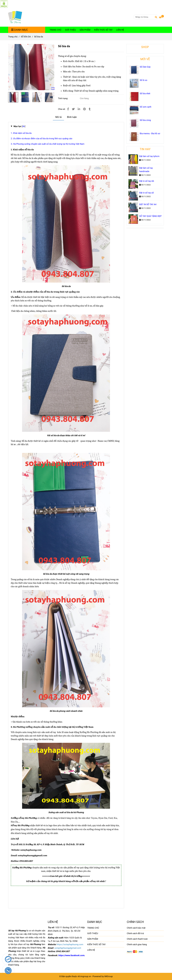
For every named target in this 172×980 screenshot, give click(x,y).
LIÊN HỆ (120, 30)
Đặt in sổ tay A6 (147, 181)
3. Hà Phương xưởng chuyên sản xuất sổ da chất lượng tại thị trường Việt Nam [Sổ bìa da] (48, 144)
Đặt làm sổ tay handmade (146, 170)
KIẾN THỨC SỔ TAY (103, 30)
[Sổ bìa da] (4, 4)
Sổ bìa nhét (145, 93)
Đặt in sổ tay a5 (147, 193)
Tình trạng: (63, 98)
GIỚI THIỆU (70, 30)
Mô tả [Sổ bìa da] (58, 117)
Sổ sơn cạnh (146, 107)
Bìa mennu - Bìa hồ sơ (150, 133)
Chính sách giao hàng (137, 944)
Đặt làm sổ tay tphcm (149, 156)
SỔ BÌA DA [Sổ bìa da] (26, 37)
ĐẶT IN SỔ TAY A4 (148, 204)
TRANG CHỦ (55, 30)
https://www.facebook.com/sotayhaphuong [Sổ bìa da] (79, 955)
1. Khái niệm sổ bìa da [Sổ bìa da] (21, 133)
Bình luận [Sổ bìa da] (72, 117)
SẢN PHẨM (85, 30)
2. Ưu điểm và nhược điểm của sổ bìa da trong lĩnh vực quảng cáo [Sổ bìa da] (42, 138)
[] (19, 126)
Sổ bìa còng (145, 120)
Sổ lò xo (144, 80)
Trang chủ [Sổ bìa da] (13, 37)
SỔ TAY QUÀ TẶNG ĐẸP (150, 216)
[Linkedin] (79, 109)
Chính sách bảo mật (136, 928)
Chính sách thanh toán (137, 939)
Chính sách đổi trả (135, 933)
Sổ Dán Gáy (145, 67)
